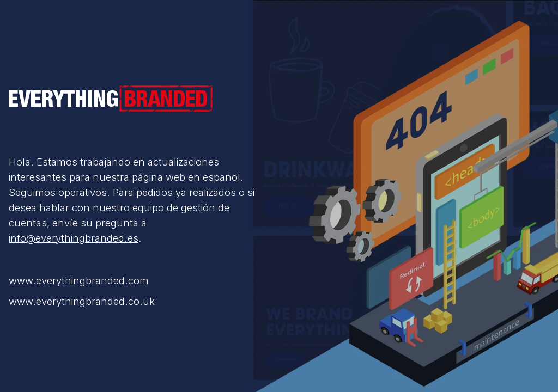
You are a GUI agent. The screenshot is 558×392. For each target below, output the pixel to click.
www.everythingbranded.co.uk (82, 301)
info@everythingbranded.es (74, 238)
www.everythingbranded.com (79, 280)
